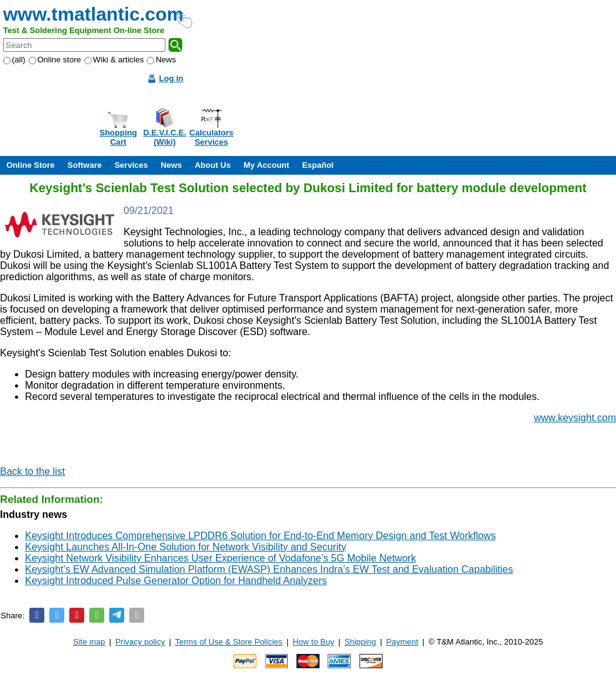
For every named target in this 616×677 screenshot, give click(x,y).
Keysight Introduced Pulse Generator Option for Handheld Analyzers (176, 581)
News (161, 60)
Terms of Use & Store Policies (229, 642)
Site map (89, 642)
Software (85, 165)
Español (318, 165)
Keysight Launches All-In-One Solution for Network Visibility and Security (186, 547)
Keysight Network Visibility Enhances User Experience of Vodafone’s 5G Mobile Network (220, 558)
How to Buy (313, 642)
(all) (14, 60)
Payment (402, 642)
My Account (266, 165)
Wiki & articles (114, 60)
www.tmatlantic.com (93, 14)
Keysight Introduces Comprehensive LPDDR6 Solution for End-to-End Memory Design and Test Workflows (260, 536)
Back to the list (32, 471)
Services (131, 165)
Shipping (360, 642)
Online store (55, 60)
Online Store (30, 165)
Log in (171, 78)
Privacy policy (140, 642)
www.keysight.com (575, 418)
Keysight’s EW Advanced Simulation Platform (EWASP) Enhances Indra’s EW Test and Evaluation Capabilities (269, 569)
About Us (213, 165)
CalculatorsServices (211, 137)
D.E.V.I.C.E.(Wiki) (164, 137)
